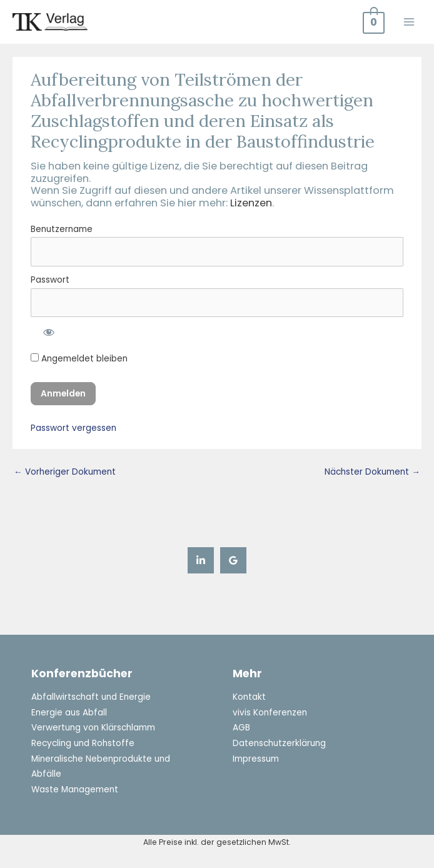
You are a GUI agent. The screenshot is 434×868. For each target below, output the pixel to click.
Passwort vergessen (73, 428)
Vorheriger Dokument (65, 472)
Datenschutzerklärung (279, 743)
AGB (241, 728)
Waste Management (75, 790)
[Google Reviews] (233, 560)
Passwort (50, 280)
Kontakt (249, 697)
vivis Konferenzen (270, 713)
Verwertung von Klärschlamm (93, 728)
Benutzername (62, 229)
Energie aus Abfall (69, 713)
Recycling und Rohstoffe (83, 743)
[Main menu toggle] (409, 22)
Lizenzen (251, 203)
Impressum (256, 759)
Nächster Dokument (372, 472)
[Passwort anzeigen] (48, 331)
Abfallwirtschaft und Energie (91, 697)
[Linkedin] (201, 560)
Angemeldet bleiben (79, 359)
